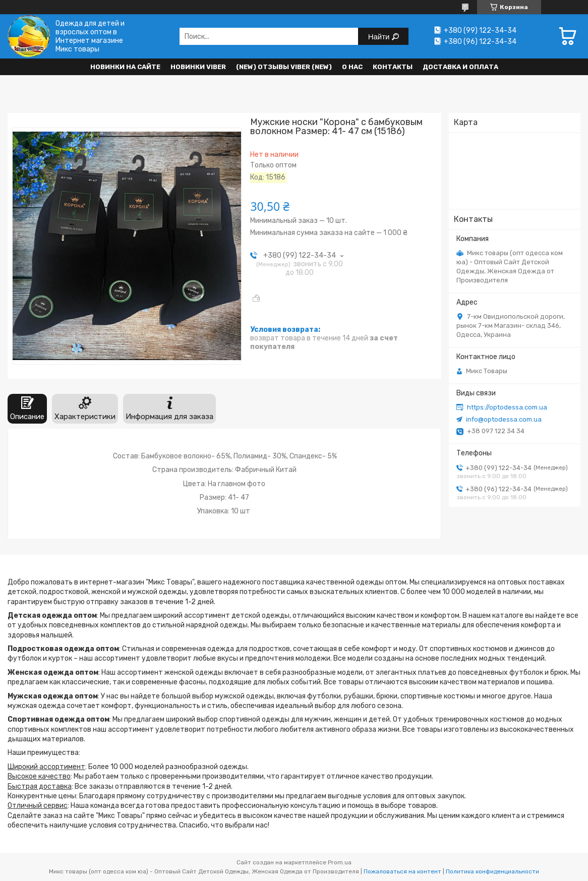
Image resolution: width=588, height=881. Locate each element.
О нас (352, 67)
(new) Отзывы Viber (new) (284, 67)
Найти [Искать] (380, 37)
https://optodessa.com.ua (507, 407)
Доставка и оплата (460, 67)
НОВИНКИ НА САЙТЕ (125, 67)
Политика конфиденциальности (492, 871)
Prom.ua (340, 862)
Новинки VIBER (198, 67)
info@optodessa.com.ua (504, 419)
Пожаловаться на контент (402, 871)
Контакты (393, 67)
